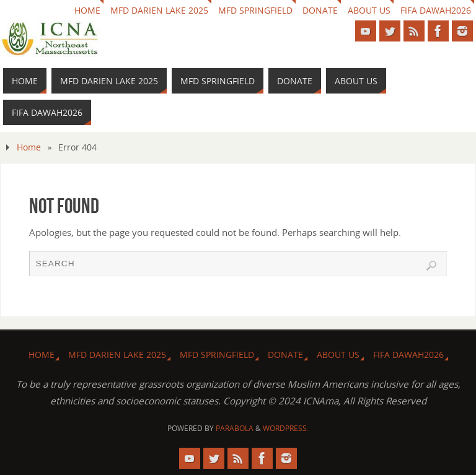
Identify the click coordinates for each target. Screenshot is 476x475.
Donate (320, 10)
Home (29, 147)
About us (369, 10)
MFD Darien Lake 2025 (159, 10)
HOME (87, 10)
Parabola (235, 428)
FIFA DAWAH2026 (436, 10)
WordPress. (286, 428)
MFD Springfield (255, 10)
